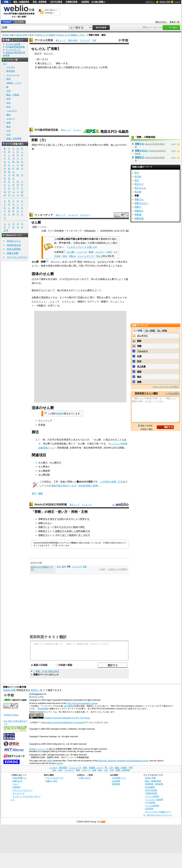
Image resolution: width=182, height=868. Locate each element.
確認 (139, 372)
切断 (83, 531)
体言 (31, 35)
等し (62, 145)
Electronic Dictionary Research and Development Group (123, 761)
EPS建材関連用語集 (46, 130)
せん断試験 (44, 475)
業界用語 (11, 71)
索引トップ (61, 40)
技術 (63, 482)
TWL (98, 256)
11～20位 (150, 331)
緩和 (64, 567)
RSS (103, 822)
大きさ (70, 145)
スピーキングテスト (17, 257)
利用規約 (17, 787)
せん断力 (43, 463)
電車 (8, 79)
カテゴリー (85, 215)
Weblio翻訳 (150, 787)
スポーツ (11, 119)
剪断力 (42, 527)
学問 (8, 99)
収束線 (42, 425)
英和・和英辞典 (40, 2)
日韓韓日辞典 (72, 2)
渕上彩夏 (141, 366)
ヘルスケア (12, 111)
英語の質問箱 (14, 249)
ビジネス (11, 67)
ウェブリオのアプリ (55, 778)
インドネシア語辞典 (154, 799)
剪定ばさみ (140, 188)
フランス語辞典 (152, 796)
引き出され (65, 527)
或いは (114, 145)
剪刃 (137, 173)
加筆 (59, 413)
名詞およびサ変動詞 (46, 35)
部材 (34, 145)
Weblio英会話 (14, 245)
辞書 (6, 2)
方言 (8, 134)
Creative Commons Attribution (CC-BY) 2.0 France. (67, 718)
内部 (45, 67)
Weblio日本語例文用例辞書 (51, 505)
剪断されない (45, 523)
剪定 (137, 180)
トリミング (77, 567)
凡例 (94, 40)
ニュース (82, 252)
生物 (8, 123)
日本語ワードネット (38, 749)
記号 (6, 230)
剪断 (35, 227)
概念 (139, 377)
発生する (55, 519)
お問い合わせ (85, 778)
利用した (71, 531)
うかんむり (142, 351)
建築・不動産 (13, 95)
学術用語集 (60, 444)
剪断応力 (60, 531)
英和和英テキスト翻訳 (48, 637)
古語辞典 (85, 2)
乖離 (139, 346)
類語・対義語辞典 (21, 2)
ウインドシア (45, 421)
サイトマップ (19, 793)
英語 (80, 262)
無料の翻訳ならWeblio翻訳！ (51, 11)
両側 (68, 67)
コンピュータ (13, 75)
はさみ (101, 262)
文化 (8, 103)
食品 (8, 127)
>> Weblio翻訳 (172, 393)
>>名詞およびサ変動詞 (117, 569)
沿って (62, 67)
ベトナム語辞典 (152, 806)
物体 (40, 67)
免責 (85, 567)
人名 (8, 131)
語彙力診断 (13, 253)
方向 (83, 145)
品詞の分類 (21, 35)
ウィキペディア (44, 215)
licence (60, 763)
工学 (56, 482)
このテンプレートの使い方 (82, 247)
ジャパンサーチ (86, 256)
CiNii (109, 252)
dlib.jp (72, 256)
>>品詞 (102, 569)
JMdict (50, 761)
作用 (105, 67)
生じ (81, 535)
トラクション (69, 302)
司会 (59, 567)
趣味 (8, 115)
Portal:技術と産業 (88, 486)
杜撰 (139, 356)
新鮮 (139, 341)
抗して (66, 535)
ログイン (150, 2)
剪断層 (138, 215)
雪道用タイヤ (48, 297)
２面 (48, 145)
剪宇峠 (138, 177)
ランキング (85, 40)
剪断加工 (139, 211)
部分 (72, 67)
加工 (45, 531)
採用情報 (116, 784)
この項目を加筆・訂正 (111, 482)
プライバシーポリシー (23, 790)
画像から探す (52, 781)
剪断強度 (139, 218)
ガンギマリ (142, 336)
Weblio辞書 (43, 709)
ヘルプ (177, 2)
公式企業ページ (119, 778)
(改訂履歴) (68, 706)
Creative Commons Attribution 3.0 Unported (65, 723)
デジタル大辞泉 (44, 40)
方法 (88, 531)
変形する (85, 519)
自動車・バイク (14, 83)
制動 (41, 306)
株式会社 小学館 (36, 697)
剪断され (140, 144)
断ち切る (42, 63)
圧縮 (80, 297)
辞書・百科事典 (14, 138)
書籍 (91, 252)
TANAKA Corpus (11, 715)
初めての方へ (161, 22)
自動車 (35, 297)
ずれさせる (90, 67)
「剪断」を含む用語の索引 (46, 671)
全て (5, 64)
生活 (8, 107)
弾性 (82, 527)
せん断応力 (56, 463)
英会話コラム (14, 241)
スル (45, 59)
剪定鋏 (138, 192)
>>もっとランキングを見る (166, 387)
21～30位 (162, 331)
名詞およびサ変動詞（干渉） (72, 35)
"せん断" (70, 252)
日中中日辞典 (56, 2)
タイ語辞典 (150, 802)
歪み (45, 519)
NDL (65, 256)
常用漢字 (66, 440)
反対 (78, 145)
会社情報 (116, 781)
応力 (88, 535)
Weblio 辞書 (165, 2)
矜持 (139, 361)
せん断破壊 (44, 471)
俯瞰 (139, 382)
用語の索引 (73, 40)
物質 (71, 535)
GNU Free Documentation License (82, 703)
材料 (78, 531)
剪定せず (139, 184)
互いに (81, 67)
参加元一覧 (175, 22)
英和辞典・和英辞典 (154, 784)
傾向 (61, 519)
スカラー (100, 252)
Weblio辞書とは (19, 778)
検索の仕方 (18, 781)
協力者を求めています (65, 486)
